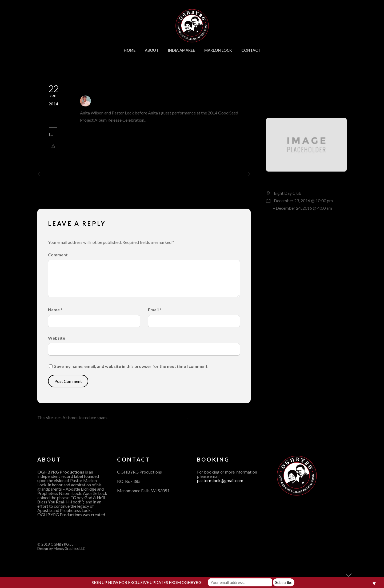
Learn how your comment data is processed (147, 417)
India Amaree (181, 50)
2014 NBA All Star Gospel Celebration (84, 174)
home (130, 50)
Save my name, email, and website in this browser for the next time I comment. (131, 366)
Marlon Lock (218, 50)
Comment (58, 255)
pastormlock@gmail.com (220, 480)
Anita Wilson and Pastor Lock (137, 85)
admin (101, 101)
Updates (53, 120)
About (152, 50)
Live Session (286, 181)
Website (57, 338)
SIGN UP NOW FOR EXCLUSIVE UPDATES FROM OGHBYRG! (147, 582)
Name (55, 310)
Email (155, 310)
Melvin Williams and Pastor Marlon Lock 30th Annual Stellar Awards (203, 177)
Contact (251, 50)
